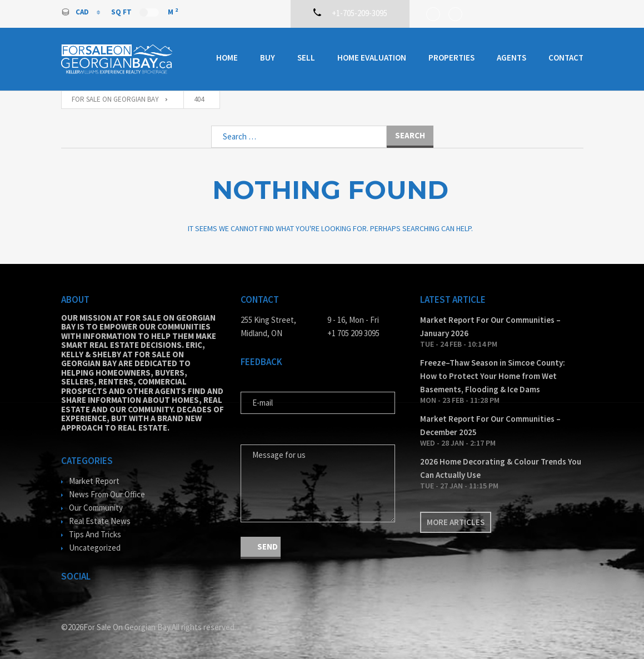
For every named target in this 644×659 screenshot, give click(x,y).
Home (227, 58)
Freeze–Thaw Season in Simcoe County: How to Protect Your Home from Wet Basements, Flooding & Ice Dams (493, 376)
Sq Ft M (144, 12)
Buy (268, 58)
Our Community (96, 508)
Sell (306, 58)
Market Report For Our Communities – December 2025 (490, 425)
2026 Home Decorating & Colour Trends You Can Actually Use (501, 468)
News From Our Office (107, 494)
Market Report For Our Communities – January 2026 (490, 326)
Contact (566, 58)
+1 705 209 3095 (353, 333)
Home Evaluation (372, 58)
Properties (451, 58)
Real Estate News (100, 521)
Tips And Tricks (95, 534)
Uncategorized (95, 548)
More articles (456, 522)
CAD (76, 12)
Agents (511, 58)
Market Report (94, 481)
